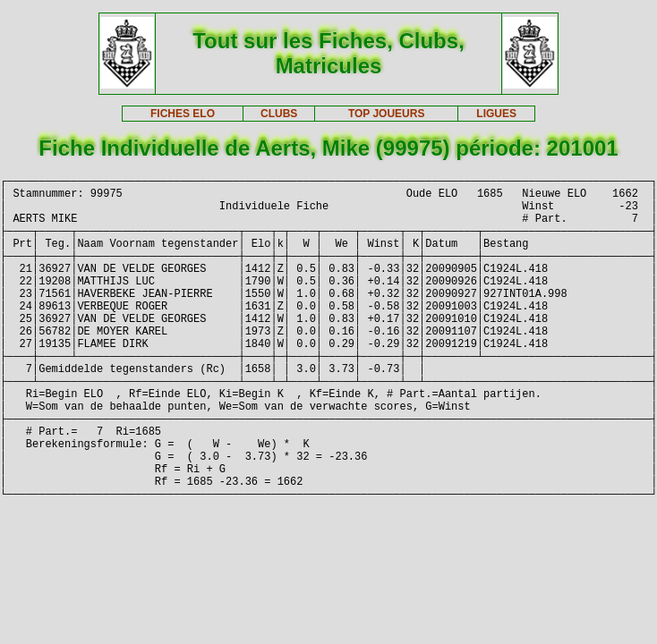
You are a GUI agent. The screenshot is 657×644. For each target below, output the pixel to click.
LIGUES (496, 114)
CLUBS (279, 114)
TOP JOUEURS (387, 114)
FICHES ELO (183, 114)
